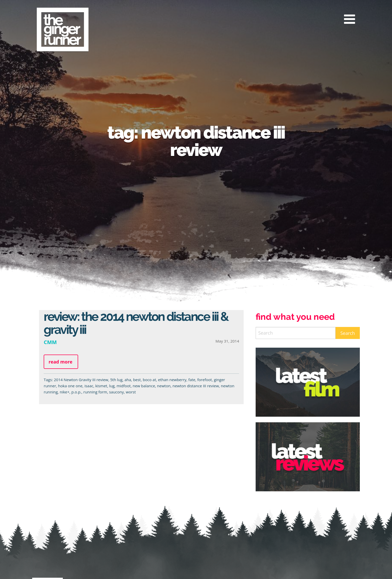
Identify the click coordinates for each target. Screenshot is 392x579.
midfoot (123, 386)
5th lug (116, 380)
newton (164, 386)
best (137, 380)
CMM (50, 342)
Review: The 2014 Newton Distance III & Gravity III (136, 323)
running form (95, 392)
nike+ (65, 392)
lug (112, 386)
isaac (89, 386)
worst (131, 392)
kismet (101, 386)
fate (192, 380)
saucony (116, 392)
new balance (144, 386)
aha (128, 380)
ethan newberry (172, 380)
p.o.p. (76, 392)
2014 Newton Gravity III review (81, 380)
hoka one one (70, 386)
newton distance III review (196, 386)
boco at (149, 380)
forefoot (205, 380)
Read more (60, 362)
